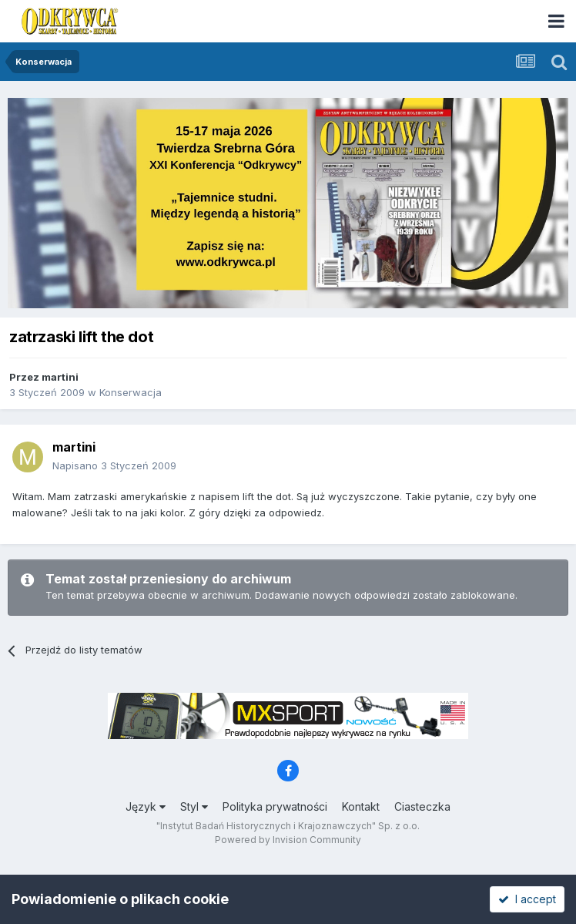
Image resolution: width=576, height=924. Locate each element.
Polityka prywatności (275, 806)
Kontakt (361, 806)
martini (60, 377)
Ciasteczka (422, 806)
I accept (527, 899)
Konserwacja (131, 392)
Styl (194, 806)
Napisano (114, 465)
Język (146, 806)
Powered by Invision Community (288, 840)
